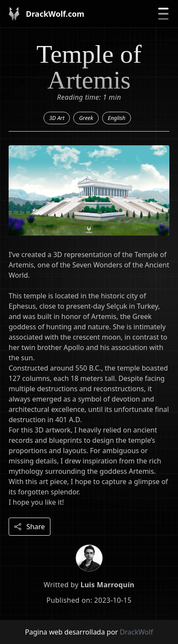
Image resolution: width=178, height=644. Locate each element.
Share (30, 527)
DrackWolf (136, 632)
